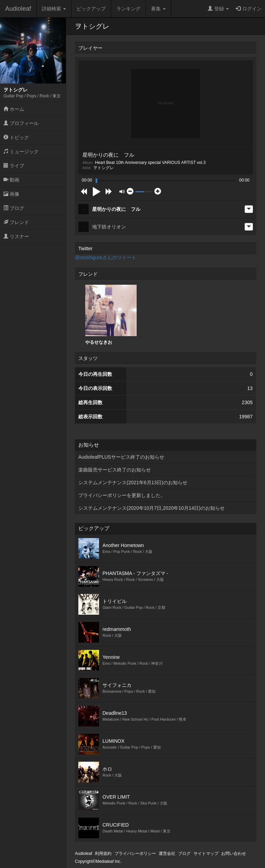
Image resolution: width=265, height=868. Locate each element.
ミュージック (21, 152)
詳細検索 (54, 9)
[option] (111, 315)
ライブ (14, 166)
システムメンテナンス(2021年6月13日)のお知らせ (133, 482)
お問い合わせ (234, 854)
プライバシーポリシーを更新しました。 (122, 495)
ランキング (128, 9)
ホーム (14, 109)
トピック (16, 137)
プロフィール (21, 123)
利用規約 (103, 854)
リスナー (16, 236)
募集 (158, 9)
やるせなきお (111, 315)
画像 (11, 194)
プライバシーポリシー (135, 854)
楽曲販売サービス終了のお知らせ (115, 470)
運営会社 (167, 854)
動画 (11, 180)
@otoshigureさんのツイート (106, 257)
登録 (218, 9)
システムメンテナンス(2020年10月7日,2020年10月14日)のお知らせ (151, 508)
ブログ (14, 208)
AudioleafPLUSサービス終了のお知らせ (121, 457)
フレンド (16, 222)
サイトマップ (206, 854)
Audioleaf (18, 9)
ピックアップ (91, 9)
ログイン (249, 9)
